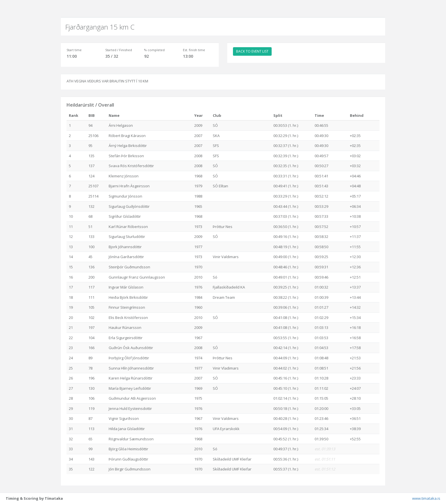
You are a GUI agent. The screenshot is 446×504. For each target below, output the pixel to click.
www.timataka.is (426, 498)
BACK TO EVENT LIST (252, 51)
